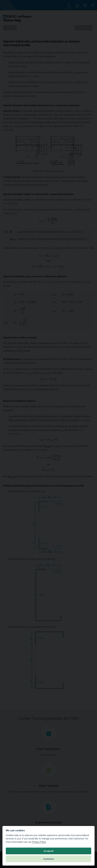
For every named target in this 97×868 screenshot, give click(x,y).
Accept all (48, 851)
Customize (48, 859)
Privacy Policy (39, 842)
